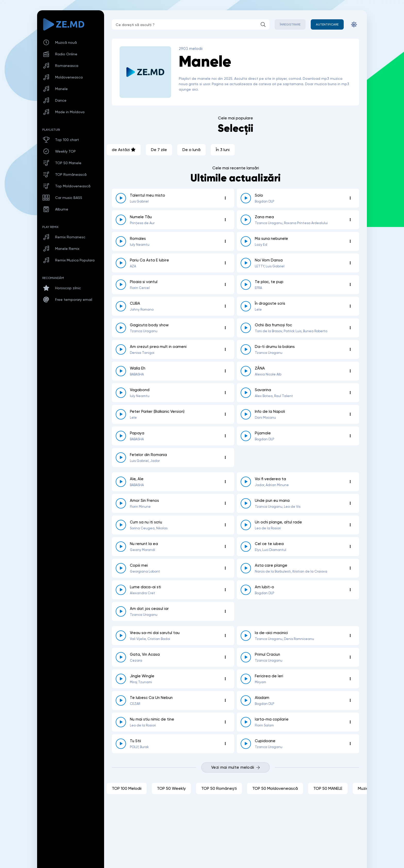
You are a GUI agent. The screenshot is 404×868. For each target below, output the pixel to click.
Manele (61, 89)
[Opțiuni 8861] (225, 198)
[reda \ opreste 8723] (246, 657)
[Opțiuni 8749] (350, 503)
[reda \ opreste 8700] (121, 722)
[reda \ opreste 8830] (121, 349)
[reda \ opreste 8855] (121, 285)
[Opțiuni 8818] (350, 371)
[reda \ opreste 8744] (121, 525)
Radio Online (66, 54)
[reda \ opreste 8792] (121, 436)
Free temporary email (74, 300)
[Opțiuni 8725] (350, 636)
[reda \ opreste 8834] (246, 306)
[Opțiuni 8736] (225, 568)
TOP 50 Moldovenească (275, 788)
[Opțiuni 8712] (350, 700)
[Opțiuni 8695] (350, 722)
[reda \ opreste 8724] (121, 657)
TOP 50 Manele (68, 163)
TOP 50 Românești (219, 788)
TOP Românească (71, 174)
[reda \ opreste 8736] (121, 568)
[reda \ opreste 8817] (121, 393)
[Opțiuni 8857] (225, 263)
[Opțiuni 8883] (225, 220)
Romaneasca (67, 66)
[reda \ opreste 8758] (246, 482)
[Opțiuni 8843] (225, 306)
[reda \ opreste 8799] (246, 414)
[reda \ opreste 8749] (246, 503)
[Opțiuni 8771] (225, 482)
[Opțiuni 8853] (350, 285)
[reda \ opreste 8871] (246, 220)
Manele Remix (67, 249)
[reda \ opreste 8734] (121, 590)
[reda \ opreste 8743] (246, 525)
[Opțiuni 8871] (350, 220)
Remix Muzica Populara (75, 260)
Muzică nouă (66, 42)
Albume (62, 209)
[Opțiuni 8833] (225, 328)
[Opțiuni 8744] (225, 525)
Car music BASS (69, 198)
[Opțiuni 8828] (350, 349)
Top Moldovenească (73, 186)
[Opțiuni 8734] (225, 590)
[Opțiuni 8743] (350, 525)
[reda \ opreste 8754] (121, 503)
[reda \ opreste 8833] (121, 328)
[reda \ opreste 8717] (246, 679)
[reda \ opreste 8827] (121, 371)
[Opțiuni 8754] (225, 503)
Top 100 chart (67, 140)
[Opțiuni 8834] (350, 306)
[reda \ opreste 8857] (121, 263)
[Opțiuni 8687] (350, 744)
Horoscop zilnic (68, 288)
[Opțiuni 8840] (350, 198)
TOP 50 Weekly (171, 788)
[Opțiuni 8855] (225, 285)
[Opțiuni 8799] (350, 414)
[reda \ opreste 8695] (246, 722)
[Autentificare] (327, 24)
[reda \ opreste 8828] (246, 349)
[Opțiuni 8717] (350, 679)
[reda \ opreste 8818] (246, 371)
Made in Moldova (70, 112)
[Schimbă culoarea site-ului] (354, 24)
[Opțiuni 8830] (225, 349)
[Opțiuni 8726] (225, 636)
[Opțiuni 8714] (225, 700)
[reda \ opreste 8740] (121, 547)
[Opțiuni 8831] (350, 328)
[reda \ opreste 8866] (121, 241)
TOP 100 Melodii (127, 788)
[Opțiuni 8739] (350, 547)
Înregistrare (290, 24)
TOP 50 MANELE (328, 788)
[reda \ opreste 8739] (246, 547)
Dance (61, 100)
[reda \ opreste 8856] (246, 263)
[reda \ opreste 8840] (246, 198)
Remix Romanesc (70, 237)
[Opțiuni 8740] (225, 547)
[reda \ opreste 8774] (121, 458)
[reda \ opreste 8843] (121, 306)
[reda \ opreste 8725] (246, 636)
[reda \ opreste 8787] (246, 436)
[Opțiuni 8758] (350, 482)
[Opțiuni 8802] (225, 414)
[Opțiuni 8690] (225, 744)
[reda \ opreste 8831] (246, 328)
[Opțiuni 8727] (225, 611)
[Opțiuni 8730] (350, 590)
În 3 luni (223, 150)
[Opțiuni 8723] (350, 657)
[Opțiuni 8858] (350, 241)
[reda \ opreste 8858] (246, 241)
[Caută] (263, 24)
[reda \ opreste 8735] (246, 568)
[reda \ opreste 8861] (121, 198)
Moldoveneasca (69, 77)
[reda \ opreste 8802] (121, 414)
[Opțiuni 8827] (225, 371)
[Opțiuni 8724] (225, 657)
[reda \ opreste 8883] (121, 220)
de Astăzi (124, 150)
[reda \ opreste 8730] (246, 590)
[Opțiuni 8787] (350, 436)
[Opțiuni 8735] (350, 568)
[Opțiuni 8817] (225, 393)
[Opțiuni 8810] (350, 393)
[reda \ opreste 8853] (246, 285)
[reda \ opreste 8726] (121, 636)
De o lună (191, 150)
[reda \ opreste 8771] (121, 482)
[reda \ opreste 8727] (121, 611)
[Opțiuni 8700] (225, 722)
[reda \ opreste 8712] (246, 700)
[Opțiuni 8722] (225, 679)
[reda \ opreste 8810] (246, 393)
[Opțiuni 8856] (350, 263)
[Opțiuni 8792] (225, 436)
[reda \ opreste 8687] (246, 744)
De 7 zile (159, 150)
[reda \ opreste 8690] (121, 744)
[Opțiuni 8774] (225, 458)
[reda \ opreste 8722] (121, 679)
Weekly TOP (65, 151)
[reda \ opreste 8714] (121, 700)
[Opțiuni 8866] (225, 241)
